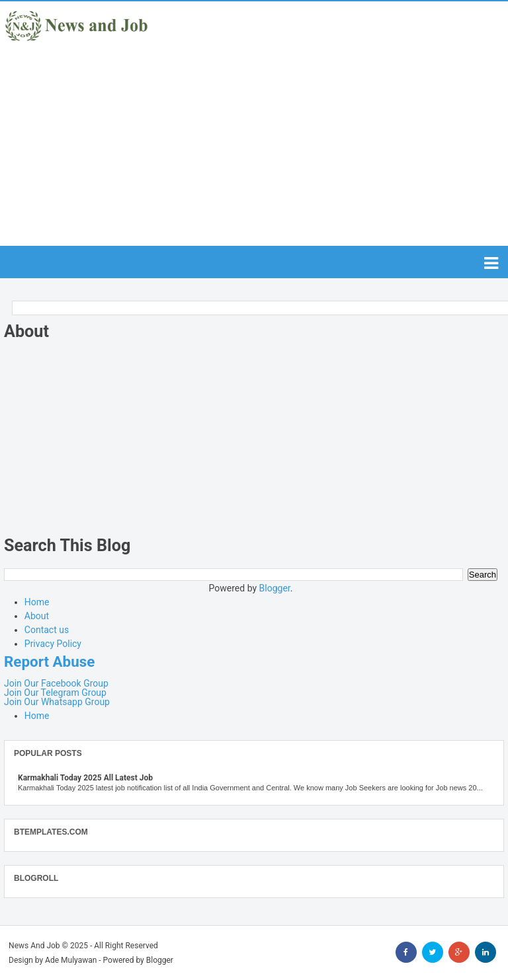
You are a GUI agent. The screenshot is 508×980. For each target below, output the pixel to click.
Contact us (47, 630)
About (37, 616)
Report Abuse (49, 661)
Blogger (275, 588)
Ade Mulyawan (71, 960)
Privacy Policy (53, 644)
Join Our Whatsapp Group (57, 702)
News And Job (34, 946)
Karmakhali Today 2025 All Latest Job (85, 778)
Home (37, 602)
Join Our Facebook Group (56, 683)
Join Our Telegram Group (55, 693)
